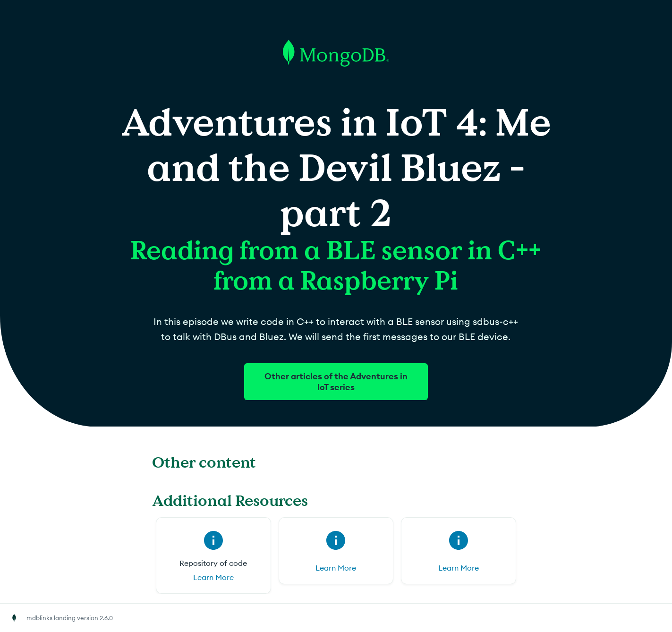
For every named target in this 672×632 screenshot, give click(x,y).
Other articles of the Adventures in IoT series (336, 382)
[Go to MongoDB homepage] (336, 103)
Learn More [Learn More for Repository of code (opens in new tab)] (213, 577)
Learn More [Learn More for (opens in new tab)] (336, 568)
